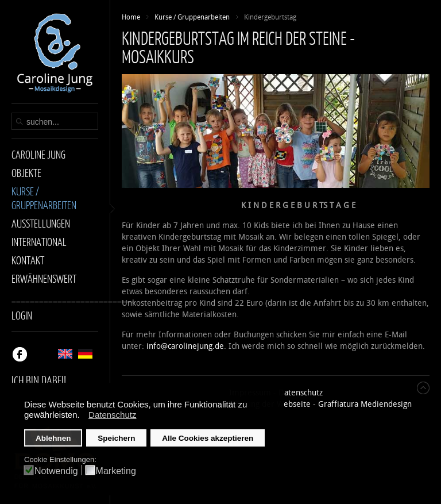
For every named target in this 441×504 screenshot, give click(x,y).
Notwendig (56, 471)
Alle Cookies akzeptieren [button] (208, 438)
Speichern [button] (116, 438)
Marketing (116, 471)
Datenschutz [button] (112, 415)
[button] (83, 416)
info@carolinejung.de (185, 346)
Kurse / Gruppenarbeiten (192, 17)
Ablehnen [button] (53, 438)
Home (131, 17)
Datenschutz (301, 393)
